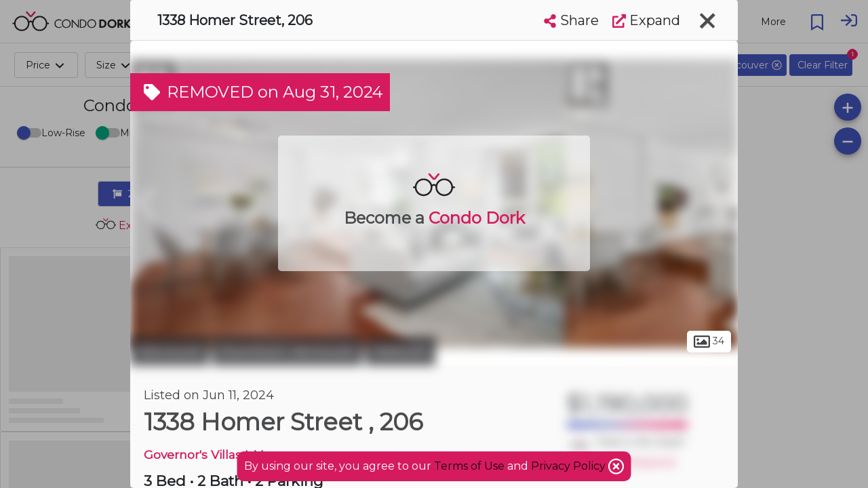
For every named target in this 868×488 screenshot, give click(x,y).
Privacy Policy (570, 466)
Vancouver (170, 351)
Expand (646, 20)
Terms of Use (469, 466)
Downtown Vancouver (287, 351)
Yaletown (400, 351)
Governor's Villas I (196, 454)
